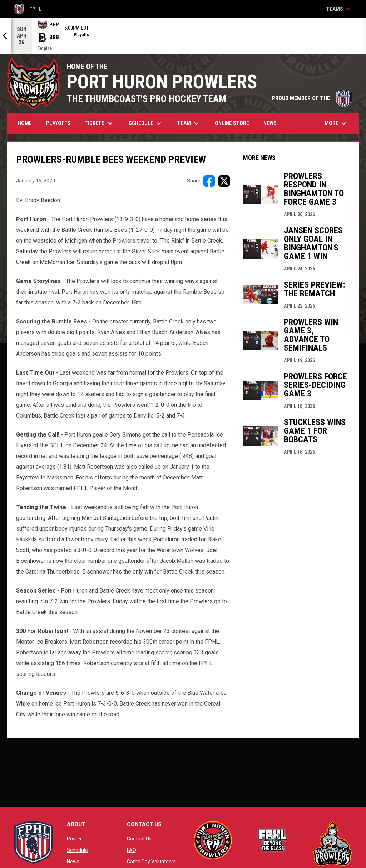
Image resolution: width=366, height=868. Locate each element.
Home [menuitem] (25, 123)
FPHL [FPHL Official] (28, 9)
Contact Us (139, 839)
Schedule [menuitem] (146, 123)
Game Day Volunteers (151, 862)
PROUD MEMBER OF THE (312, 98)
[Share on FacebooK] (209, 181)
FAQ (132, 850)
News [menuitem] (270, 123)
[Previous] (6, 36)
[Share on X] (224, 181)
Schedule (77, 850)
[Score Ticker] (183, 36)
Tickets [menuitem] (100, 123)
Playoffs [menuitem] (58, 123)
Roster (74, 839)
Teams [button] (339, 9)
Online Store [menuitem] (235, 123)
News (73, 862)
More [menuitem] (336, 123)
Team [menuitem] (189, 123)
